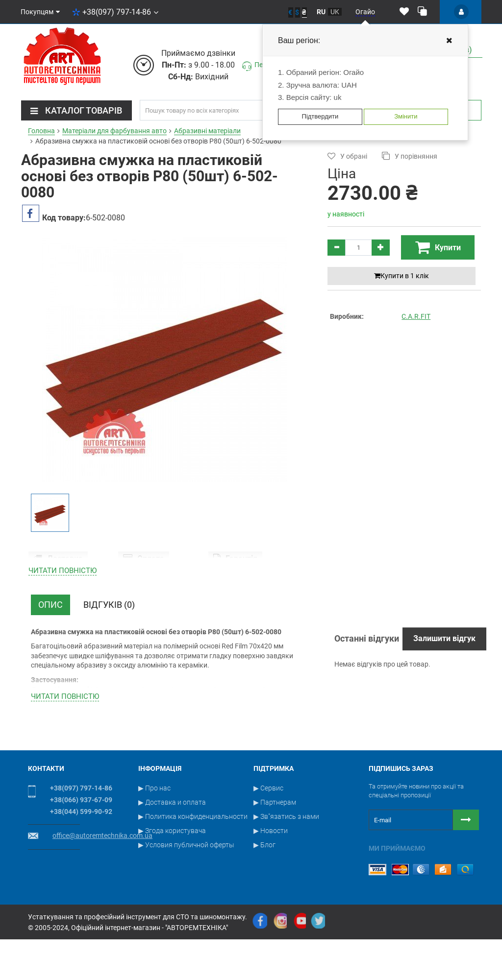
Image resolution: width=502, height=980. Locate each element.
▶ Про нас (154, 840)
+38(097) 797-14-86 (115, 12)
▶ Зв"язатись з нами (286, 868)
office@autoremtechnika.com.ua (102, 887)
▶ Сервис (268, 840)
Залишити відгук (444, 690)
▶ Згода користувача (172, 883)
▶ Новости (271, 883)
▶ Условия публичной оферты (186, 897)
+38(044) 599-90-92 (81, 863)
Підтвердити (320, 116)
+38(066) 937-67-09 (81, 852)
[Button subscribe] (466, 872)
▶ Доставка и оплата (172, 854)
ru (321, 12)
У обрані (347, 156)
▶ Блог (264, 897)
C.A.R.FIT (416, 316)
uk (335, 12)
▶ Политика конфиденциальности (193, 868)
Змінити (406, 116)
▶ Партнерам (275, 854)
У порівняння (410, 156)
